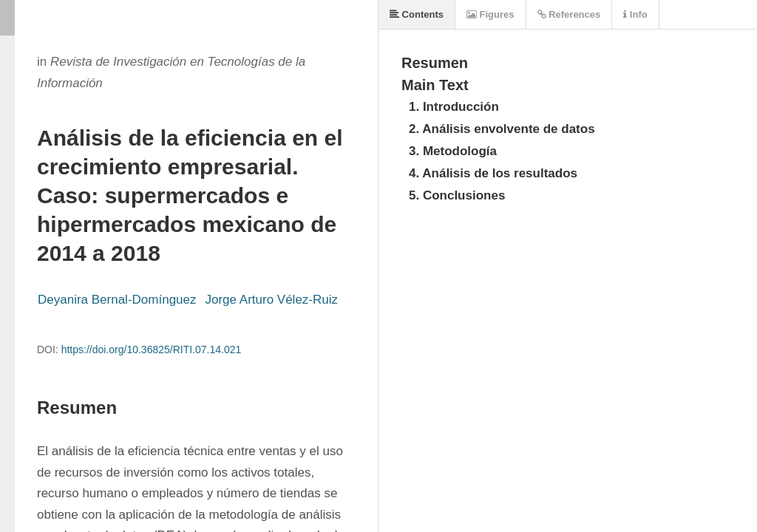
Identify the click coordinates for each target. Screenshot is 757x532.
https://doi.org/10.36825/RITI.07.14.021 (152, 349)
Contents (417, 14)
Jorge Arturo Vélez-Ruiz (272, 300)
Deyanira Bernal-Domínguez (117, 300)
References (569, 14)
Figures (490, 14)
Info (635, 14)
